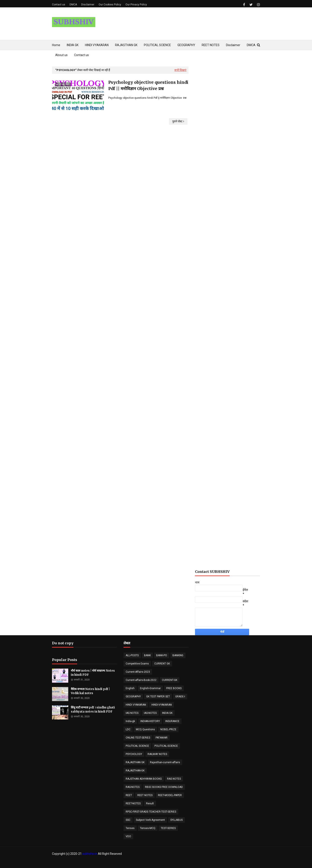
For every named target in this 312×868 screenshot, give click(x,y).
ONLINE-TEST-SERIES (138, 738)
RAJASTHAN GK (135, 762)
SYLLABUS (176, 820)
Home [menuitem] (56, 45)
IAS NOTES (132, 713)
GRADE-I (180, 697)
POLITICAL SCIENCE (137, 746)
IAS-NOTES (150, 713)
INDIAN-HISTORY (150, 721)
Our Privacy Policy (136, 5)
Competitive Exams (137, 664)
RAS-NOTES (133, 787)
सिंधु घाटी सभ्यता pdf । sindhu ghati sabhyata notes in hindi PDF (93, 710)
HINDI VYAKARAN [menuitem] (97, 45)
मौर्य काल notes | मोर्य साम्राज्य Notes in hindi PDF (93, 673)
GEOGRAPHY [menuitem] (186, 45)
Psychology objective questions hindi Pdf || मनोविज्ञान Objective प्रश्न (148, 85)
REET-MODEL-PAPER (170, 795)
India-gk (130, 721)
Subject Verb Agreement (150, 820)
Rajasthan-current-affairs (165, 762)
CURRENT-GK (170, 680)
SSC (128, 820)
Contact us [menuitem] (81, 55)
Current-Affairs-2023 (138, 672)
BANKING (178, 655)
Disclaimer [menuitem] (233, 45)
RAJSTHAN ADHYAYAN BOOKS (144, 779)
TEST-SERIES (168, 828)
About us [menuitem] (61, 55)
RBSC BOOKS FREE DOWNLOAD (164, 787)
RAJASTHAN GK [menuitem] (126, 45)
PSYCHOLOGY (134, 754)
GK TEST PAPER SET (158, 697)
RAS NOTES (174, 779)
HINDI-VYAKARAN (162, 705)
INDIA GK (167, 713)
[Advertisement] (227, 178)
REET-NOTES (133, 803)
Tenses (130, 828)
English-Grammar (150, 688)
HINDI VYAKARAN (136, 705)
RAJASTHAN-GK (135, 771)
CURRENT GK (162, 664)
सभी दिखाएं (180, 70)
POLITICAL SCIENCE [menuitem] (157, 45)
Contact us (59, 5)
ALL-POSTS (132, 655)
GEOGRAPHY (133, 697)
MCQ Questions (145, 729)
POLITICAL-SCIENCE (166, 746)
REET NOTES (145, 795)
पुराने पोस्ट (177, 121)
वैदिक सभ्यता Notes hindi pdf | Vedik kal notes (90, 691)
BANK (147, 655)
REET (129, 795)
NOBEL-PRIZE (168, 729)
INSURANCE (172, 721)
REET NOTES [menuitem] (211, 45)
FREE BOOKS (174, 688)
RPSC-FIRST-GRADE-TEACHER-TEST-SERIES (151, 812)
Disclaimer (88, 5)
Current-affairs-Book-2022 (141, 680)
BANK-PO (162, 655)
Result (150, 803)
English (130, 688)
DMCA (73, 5)
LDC (128, 729)
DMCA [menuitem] (251, 45)
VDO (128, 836)
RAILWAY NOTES (157, 754)
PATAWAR (162, 738)
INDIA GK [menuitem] (73, 45)
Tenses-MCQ (148, 828)
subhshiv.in (90, 854)
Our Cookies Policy (110, 5)
